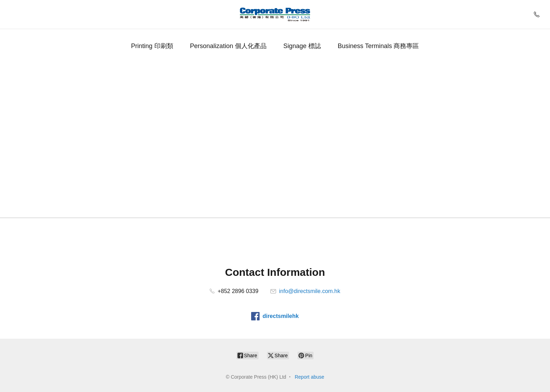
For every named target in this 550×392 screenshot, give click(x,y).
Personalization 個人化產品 (228, 46)
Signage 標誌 (302, 46)
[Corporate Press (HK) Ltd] (275, 14)
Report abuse (309, 377)
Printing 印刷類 (152, 46)
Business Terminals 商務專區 (378, 46)
